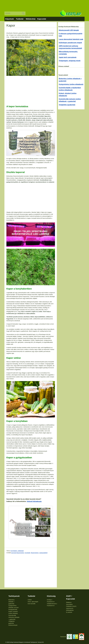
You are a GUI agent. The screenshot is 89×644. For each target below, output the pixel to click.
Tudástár (20, 19)
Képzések (10, 19)
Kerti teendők (31, 604)
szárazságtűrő (43, 553)
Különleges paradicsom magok (70, 43)
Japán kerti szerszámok (68, 57)
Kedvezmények (13, 625)
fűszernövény (35, 553)
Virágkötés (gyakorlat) (67, 105)
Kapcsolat (42, 19)
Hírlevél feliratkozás (34, 501)
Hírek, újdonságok (33, 602)
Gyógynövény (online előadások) (71, 84)
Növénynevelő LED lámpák (69, 30)
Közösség (51, 596)
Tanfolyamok (14, 596)
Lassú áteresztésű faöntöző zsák (71, 39)
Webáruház (31, 19)
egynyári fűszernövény (18, 553)
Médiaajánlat (70, 610)
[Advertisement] (44, 4)
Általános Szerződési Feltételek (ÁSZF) (71, 604)
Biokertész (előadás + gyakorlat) (11, 602)
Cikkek (30, 600)
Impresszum (70, 608)
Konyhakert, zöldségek (17, 551)
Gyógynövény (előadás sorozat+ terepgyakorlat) (14, 607)
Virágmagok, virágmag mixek (70, 61)
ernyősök (28, 553)
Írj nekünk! (69, 612)
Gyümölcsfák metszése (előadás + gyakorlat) (14, 617)
